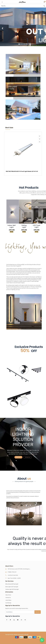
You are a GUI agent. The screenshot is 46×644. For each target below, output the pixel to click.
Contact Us (8, 598)
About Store (8, 595)
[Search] (44, 6)
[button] (44, 2)
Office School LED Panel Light (12, 584)
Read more (18, 457)
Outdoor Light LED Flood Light (12, 589)
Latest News (8, 600)
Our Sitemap (8, 603)
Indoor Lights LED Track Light (12, 587)
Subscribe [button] (38, 612)
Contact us (28, 457)
